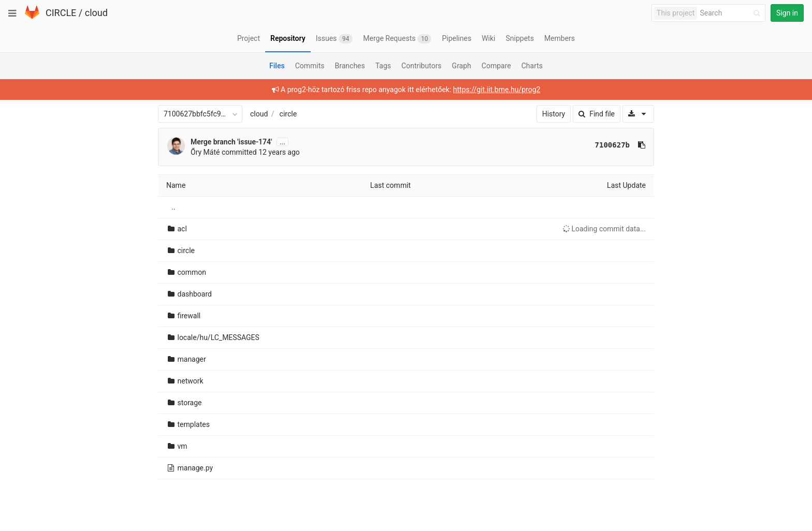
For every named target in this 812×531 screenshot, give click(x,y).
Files (277, 66)
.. (173, 207)
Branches (350, 66)
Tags (383, 66)
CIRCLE (61, 13)
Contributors (422, 66)
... (282, 142)
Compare (496, 66)
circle (288, 114)
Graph (462, 66)
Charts (532, 66)
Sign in (787, 13)
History (554, 114)
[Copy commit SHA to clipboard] (642, 145)
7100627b (612, 145)
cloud (96, 13)
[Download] (638, 114)
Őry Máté (205, 152)
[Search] (732, 13)
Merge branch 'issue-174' (231, 142)
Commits (310, 66)
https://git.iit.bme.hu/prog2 (497, 90)
